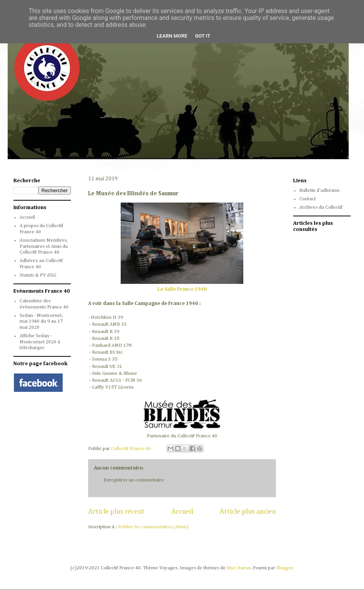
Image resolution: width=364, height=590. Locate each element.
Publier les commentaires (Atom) (153, 527)
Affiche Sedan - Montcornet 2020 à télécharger (40, 342)
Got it (203, 36)
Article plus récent (116, 512)
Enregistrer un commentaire (134, 480)
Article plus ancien (248, 512)
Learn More (172, 36)
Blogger (284, 568)
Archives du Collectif (321, 207)
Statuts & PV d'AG (38, 275)
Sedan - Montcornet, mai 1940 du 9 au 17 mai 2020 (41, 321)
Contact (307, 199)
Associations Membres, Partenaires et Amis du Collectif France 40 (44, 246)
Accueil (182, 512)
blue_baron (239, 568)
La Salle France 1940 (182, 289)
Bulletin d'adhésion (319, 190)
